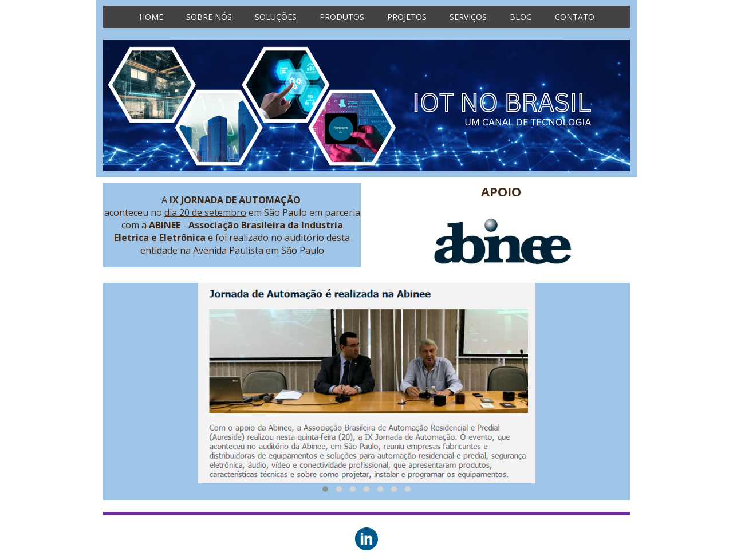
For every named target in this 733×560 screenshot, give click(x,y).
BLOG (521, 17)
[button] (325, 489)
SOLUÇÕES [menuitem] (276, 17)
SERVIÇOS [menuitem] (468, 17)
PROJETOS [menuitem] (407, 17)
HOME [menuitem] (151, 17)
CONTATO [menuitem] (575, 17)
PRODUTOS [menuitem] (342, 17)
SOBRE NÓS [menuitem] (209, 17)
